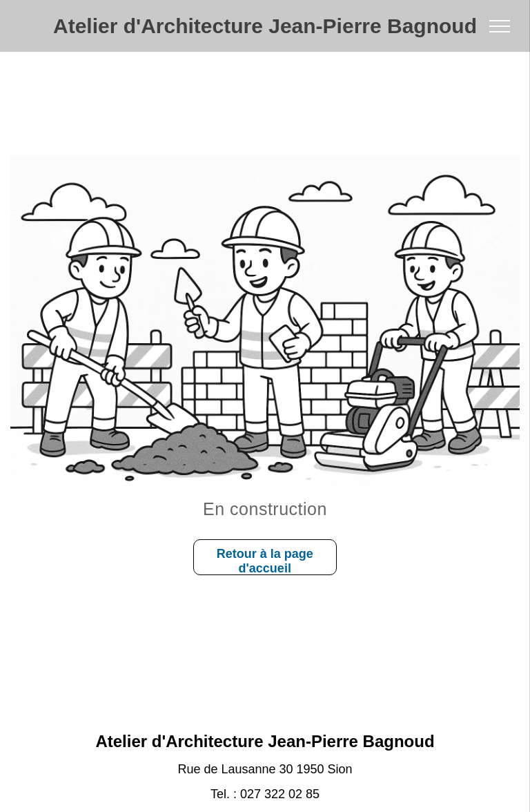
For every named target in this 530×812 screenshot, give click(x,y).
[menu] (500, 26)
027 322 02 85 (280, 794)
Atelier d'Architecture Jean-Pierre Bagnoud (265, 26)
